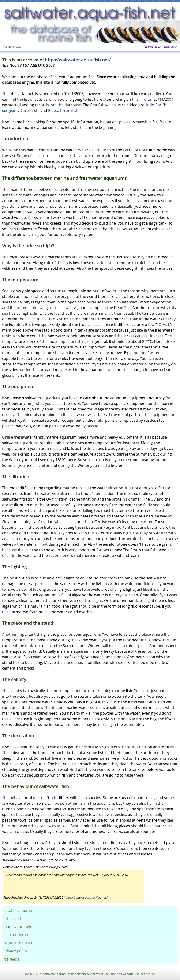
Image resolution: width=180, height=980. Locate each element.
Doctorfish (29, 111)
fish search (13, 919)
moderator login (18, 927)
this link (139, 99)
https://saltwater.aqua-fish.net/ (78, 60)
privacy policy (15, 951)
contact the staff (18, 943)
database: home (18, 911)
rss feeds (11, 959)
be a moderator (17, 935)
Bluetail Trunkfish (63, 111)
